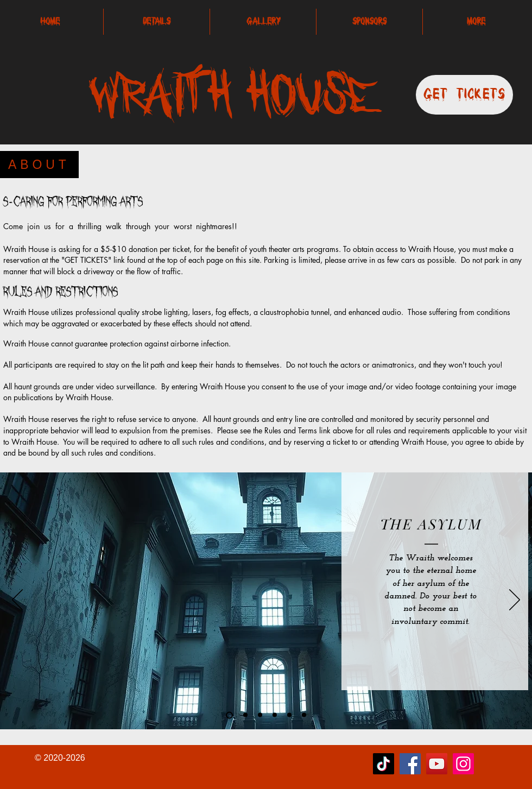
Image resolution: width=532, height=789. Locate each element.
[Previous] (17, 601)
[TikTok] (384, 764)
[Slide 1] (275, 715)
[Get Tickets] (464, 95)
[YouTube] (437, 764)
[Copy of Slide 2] (229, 715)
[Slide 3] (289, 715)
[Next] (515, 601)
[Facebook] (410, 764)
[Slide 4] (260, 715)
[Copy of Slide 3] (304, 715)
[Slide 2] (245, 715)
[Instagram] (463, 764)
